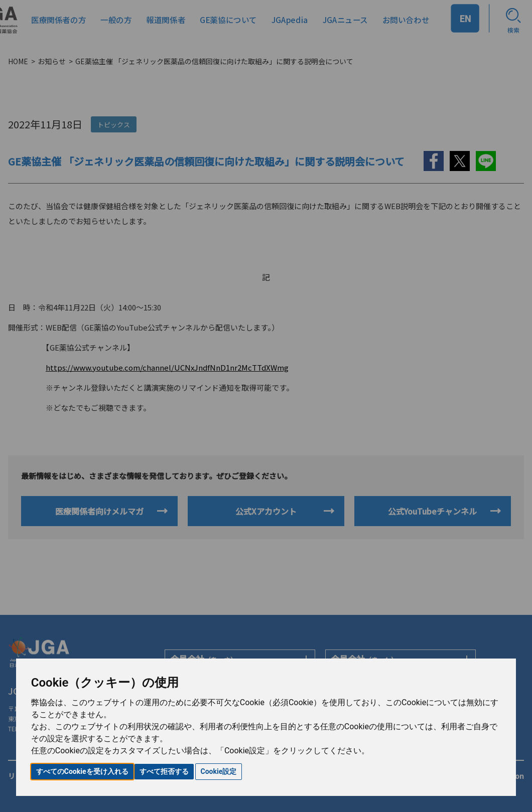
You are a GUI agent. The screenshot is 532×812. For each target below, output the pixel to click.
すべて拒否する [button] (164, 771)
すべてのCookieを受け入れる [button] (82, 771)
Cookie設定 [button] (219, 771)
